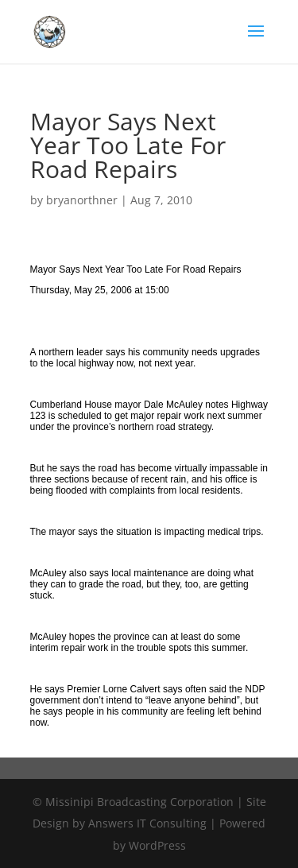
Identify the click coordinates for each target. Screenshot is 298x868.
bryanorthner (82, 200)
